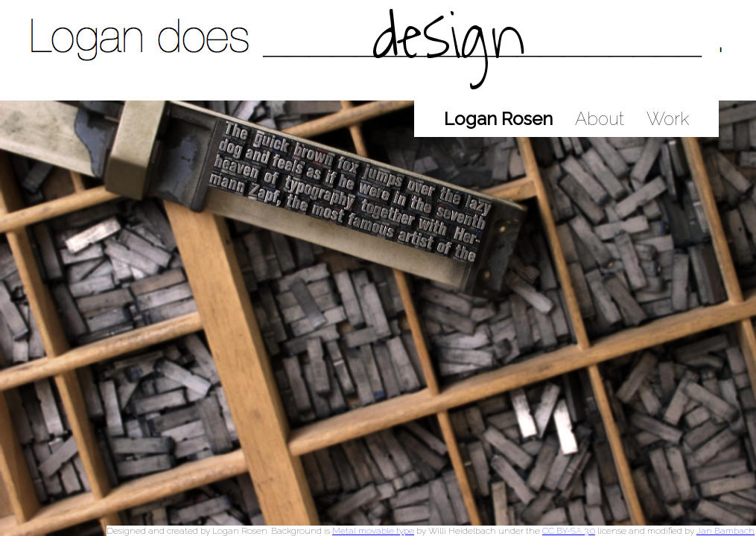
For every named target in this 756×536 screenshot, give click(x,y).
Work (668, 119)
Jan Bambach (725, 531)
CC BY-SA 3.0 (569, 531)
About (600, 119)
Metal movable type (373, 531)
